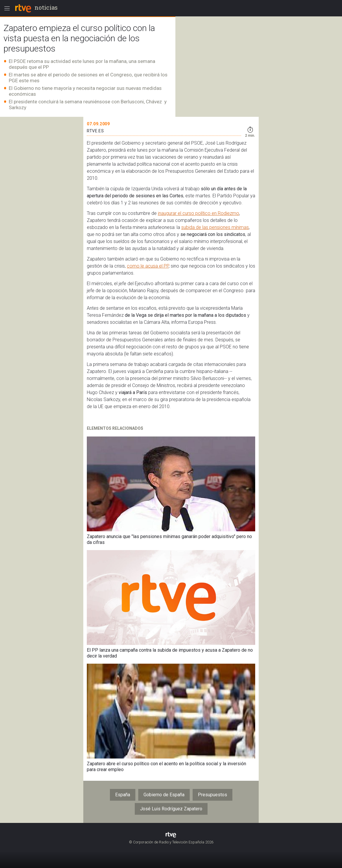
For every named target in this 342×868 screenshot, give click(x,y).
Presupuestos (213, 795)
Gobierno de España (164, 795)
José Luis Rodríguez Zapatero (171, 809)
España (123, 795)
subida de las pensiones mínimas (215, 227)
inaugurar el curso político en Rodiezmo (198, 213)
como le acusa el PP (148, 266)
